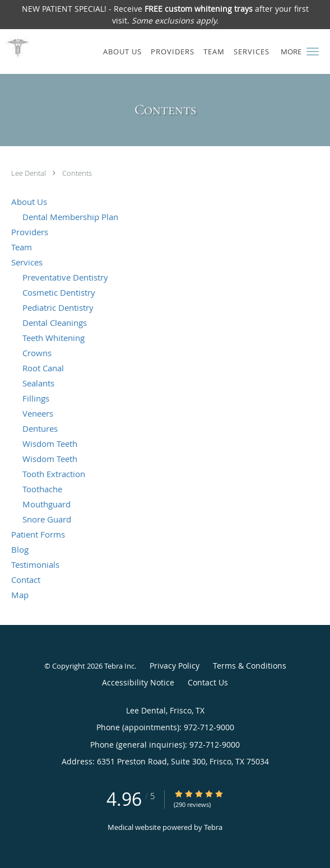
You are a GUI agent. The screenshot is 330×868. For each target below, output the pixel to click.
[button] (313, 52)
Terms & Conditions (250, 666)
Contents (77, 173)
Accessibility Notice (138, 682)
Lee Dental (29, 173)
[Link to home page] (18, 47)
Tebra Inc (119, 666)
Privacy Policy (175, 666)
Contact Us (208, 682)
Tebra (213, 827)
